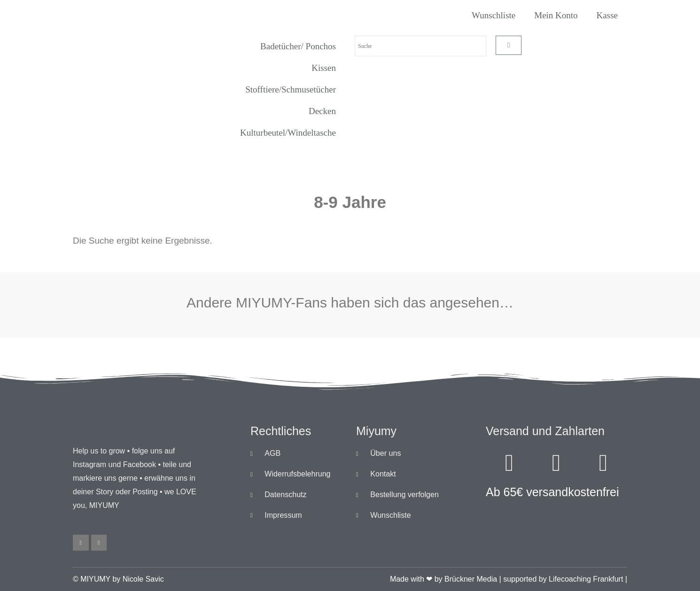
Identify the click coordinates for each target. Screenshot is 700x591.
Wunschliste (494, 15)
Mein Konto (556, 15)
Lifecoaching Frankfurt (586, 579)
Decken (322, 111)
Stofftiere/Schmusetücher (291, 89)
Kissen (324, 68)
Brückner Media (471, 579)
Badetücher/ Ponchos (298, 46)
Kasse (607, 15)
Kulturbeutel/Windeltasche (288, 133)
